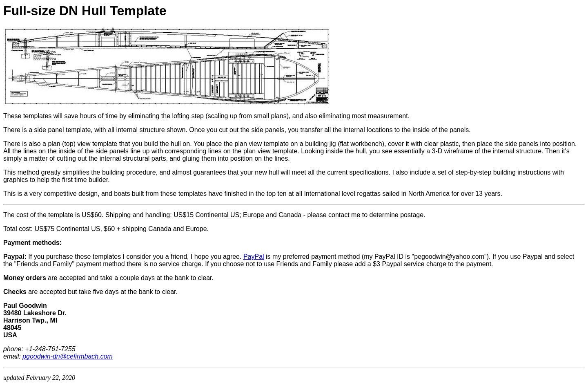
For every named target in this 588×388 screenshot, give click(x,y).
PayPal (254, 257)
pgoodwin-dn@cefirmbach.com (68, 356)
